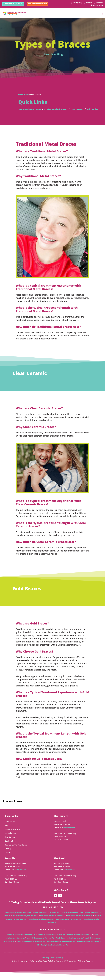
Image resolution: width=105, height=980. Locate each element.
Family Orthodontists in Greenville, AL (31, 946)
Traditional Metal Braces (32, 110)
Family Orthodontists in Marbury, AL (40, 942)
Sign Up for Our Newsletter (16, 849)
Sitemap (8, 853)
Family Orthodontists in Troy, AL (79, 939)
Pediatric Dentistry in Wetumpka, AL (18, 916)
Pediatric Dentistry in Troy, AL (72, 916)
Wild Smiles (25, 113)
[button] (102, 14)
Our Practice (10, 826)
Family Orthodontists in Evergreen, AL (61, 946)
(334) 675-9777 (69, 874)
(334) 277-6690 (69, 832)
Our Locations (11, 845)
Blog (7, 830)
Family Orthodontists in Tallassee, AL (51, 939)
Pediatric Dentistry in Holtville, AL (80, 920)
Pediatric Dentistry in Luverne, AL (53, 920)
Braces (26, 95)
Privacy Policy (57, 962)
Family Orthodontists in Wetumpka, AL (21, 939)
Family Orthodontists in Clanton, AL (54, 949)
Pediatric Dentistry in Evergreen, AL (41, 923)
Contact (8, 857)
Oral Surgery (10, 841)
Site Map (45, 962)
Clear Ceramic (87, 110)
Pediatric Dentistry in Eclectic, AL (69, 923)
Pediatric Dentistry (12, 834)
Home (20, 95)
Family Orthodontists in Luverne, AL (69, 942)
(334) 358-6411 (20, 874)
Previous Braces (12, 805)
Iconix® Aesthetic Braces (62, 110)
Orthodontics (10, 837)
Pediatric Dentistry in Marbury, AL (26, 920)
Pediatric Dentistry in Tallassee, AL (46, 916)
